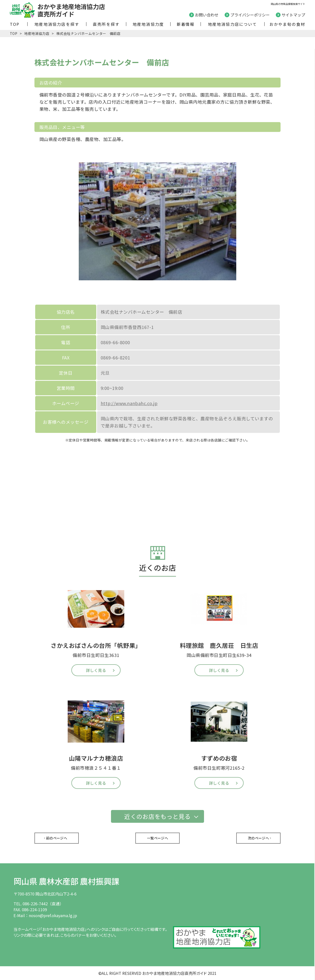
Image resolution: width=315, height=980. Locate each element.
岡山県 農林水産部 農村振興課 (66, 881)
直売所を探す (106, 24)
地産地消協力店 (37, 33)
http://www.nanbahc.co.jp (129, 403)
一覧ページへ (158, 838)
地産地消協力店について (233, 24)
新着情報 (186, 24)
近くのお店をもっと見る (157, 816)
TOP (15, 24)
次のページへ (259, 838)
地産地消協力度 (148, 24)
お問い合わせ (207, 15)
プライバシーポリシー (250, 15)
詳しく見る (96, 670)
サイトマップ (293, 15)
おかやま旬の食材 (287, 24)
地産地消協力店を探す (57, 24)
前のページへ (57, 838)
